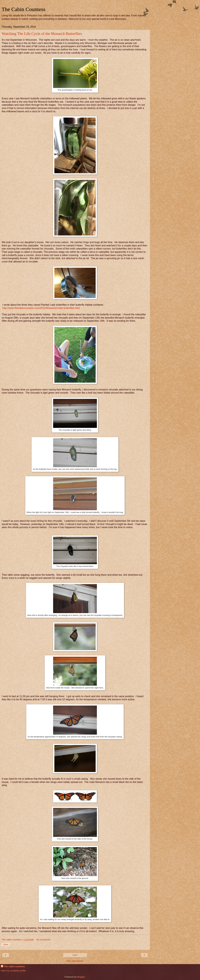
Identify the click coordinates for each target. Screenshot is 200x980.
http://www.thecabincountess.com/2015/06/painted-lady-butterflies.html (41, 308)
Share (6, 945)
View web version (75, 961)
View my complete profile (13, 971)
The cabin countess (14, 966)
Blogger (81, 977)
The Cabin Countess (23, 9)
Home (75, 955)
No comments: (44, 940)
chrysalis (37, 252)
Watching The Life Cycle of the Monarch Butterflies (42, 34)
